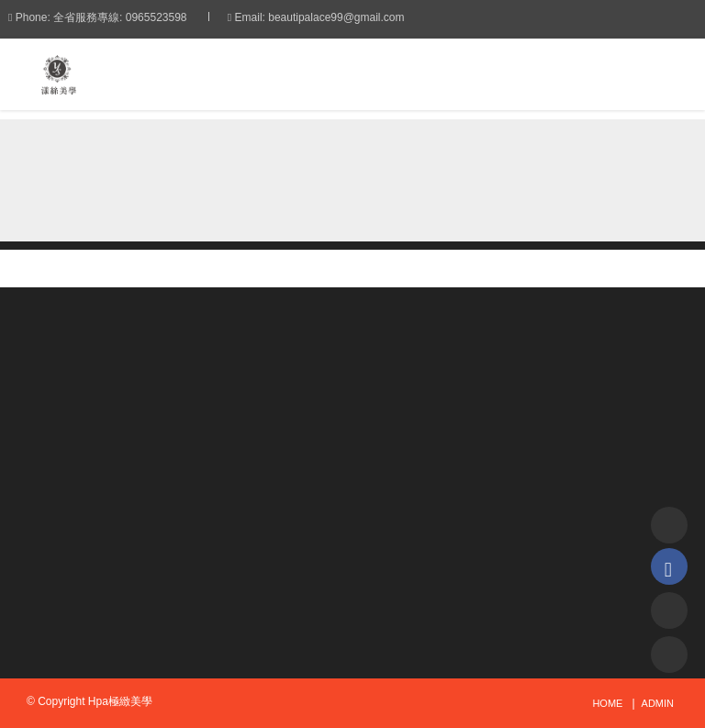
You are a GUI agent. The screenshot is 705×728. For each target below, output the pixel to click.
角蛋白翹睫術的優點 (366, 159)
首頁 (119, 159)
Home (607, 703)
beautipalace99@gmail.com (354, 17)
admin (658, 703)
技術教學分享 (223, 159)
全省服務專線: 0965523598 (138, 17)
